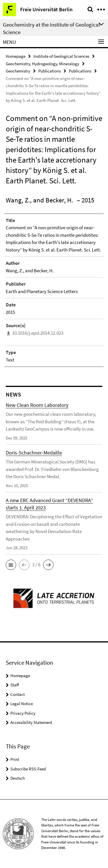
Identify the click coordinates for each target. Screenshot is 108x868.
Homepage (16, 56)
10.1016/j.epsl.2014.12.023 (38, 333)
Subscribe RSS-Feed (28, 769)
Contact (18, 694)
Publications (50, 71)
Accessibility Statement (31, 722)
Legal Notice (22, 704)
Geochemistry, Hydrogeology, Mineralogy (42, 64)
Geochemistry (18, 71)
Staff (15, 685)
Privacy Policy (23, 713)
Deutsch (18, 778)
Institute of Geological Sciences (61, 56)
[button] (11, 565)
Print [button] (15, 759)
